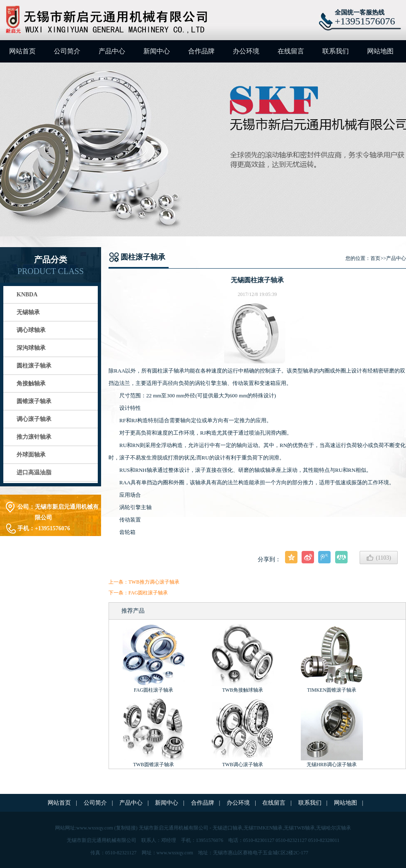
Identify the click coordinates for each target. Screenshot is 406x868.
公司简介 (67, 51)
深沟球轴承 (31, 348)
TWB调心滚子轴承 (243, 765)
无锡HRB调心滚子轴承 (332, 765)
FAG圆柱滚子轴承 (148, 593)
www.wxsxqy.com (94, 828)
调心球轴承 (31, 330)
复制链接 (126, 828)
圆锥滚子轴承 (34, 401)
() (379, 558)
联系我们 (336, 51)
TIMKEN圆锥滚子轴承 (332, 690)
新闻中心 (157, 51)
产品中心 (112, 51)
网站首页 (22, 51)
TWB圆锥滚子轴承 (153, 765)
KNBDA (27, 295)
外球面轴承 (31, 455)
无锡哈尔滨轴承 (333, 828)
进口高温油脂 (34, 472)
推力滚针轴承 (34, 437)
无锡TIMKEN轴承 (263, 828)
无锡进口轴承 (227, 828)
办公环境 (246, 51)
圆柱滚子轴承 (34, 366)
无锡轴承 (28, 312)
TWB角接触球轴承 (243, 690)
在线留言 (291, 51)
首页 (375, 258)
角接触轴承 (31, 384)
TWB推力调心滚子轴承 (154, 582)
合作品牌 (201, 51)
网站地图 (380, 51)
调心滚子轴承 (34, 419)
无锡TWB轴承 (299, 828)
